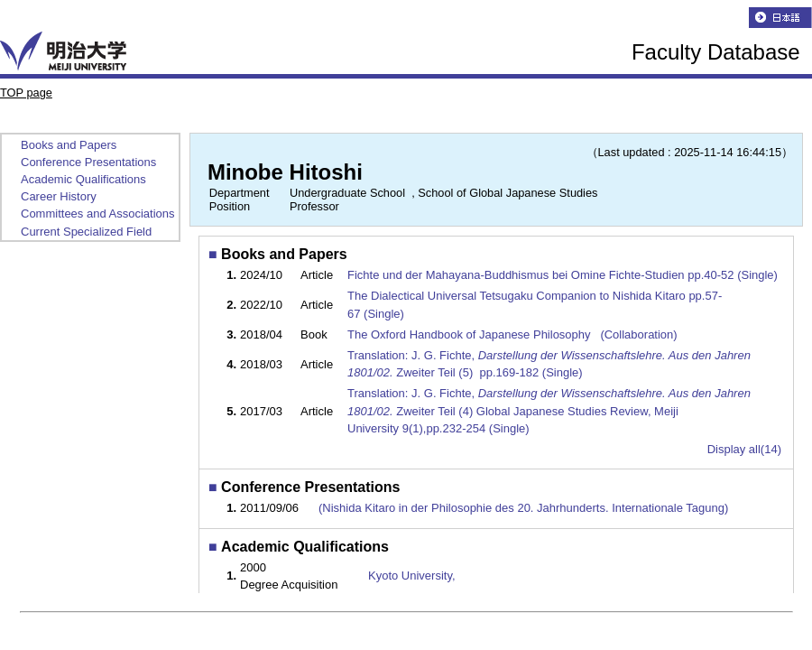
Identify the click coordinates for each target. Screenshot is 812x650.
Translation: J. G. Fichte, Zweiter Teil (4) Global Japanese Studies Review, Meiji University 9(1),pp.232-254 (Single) (549, 410)
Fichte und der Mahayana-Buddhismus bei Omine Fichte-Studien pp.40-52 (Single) (564, 275)
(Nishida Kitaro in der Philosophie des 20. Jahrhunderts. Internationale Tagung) (523, 508)
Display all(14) (744, 449)
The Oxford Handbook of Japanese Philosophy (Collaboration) (514, 334)
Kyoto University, (412, 576)
